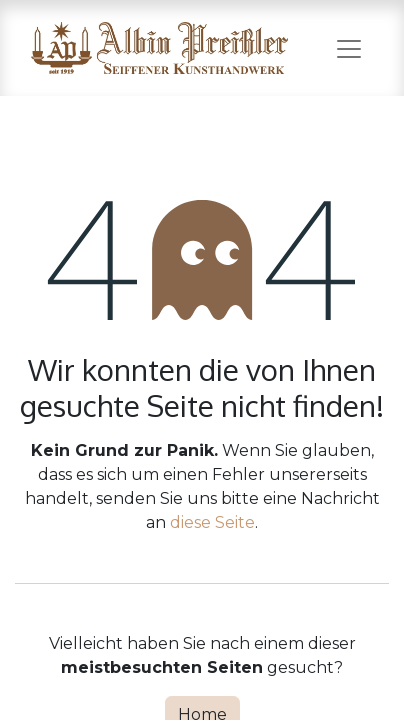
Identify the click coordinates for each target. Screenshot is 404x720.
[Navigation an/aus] (349, 48)
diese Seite (212, 522)
